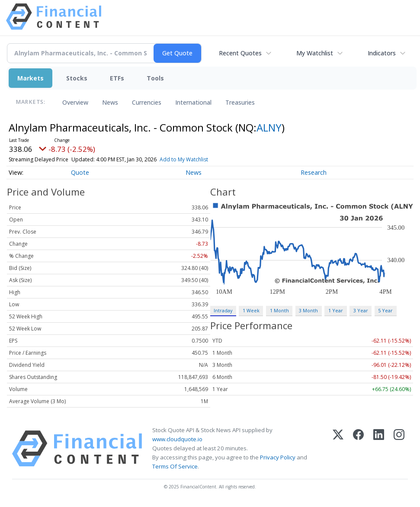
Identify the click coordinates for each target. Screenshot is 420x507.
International (193, 102)
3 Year (361, 310)
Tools (155, 78)
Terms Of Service (175, 466)
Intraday (223, 310)
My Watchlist (315, 53)
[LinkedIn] (379, 449)
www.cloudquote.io (177, 439)
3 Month (308, 310)
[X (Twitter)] (338, 449)
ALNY (269, 127)
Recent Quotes (240, 53)
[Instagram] (399, 449)
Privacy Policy (278, 457)
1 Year (336, 310)
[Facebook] (358, 449)
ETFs (117, 78)
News (110, 102)
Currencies (147, 102)
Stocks (77, 78)
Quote (80, 172)
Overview (75, 102)
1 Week (251, 310)
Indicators (382, 53)
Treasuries (240, 102)
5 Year (385, 310)
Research (314, 172)
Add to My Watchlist (184, 159)
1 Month (279, 310)
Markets (30, 78)
